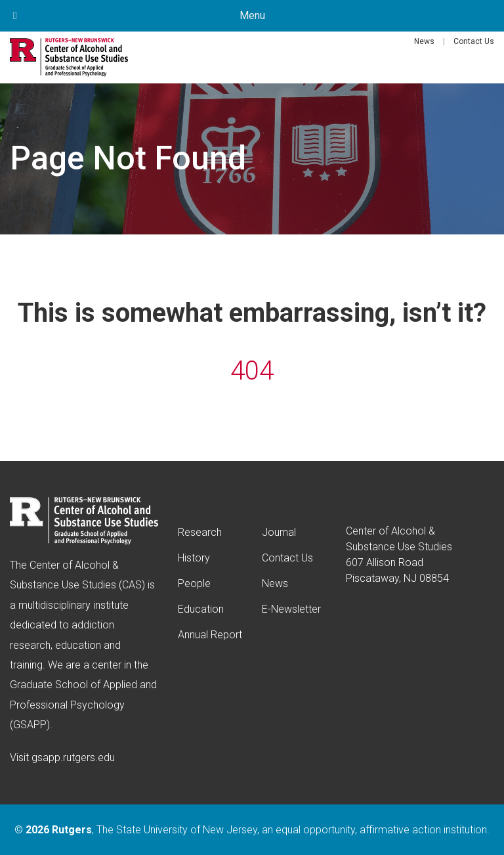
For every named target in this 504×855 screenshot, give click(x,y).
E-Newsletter (291, 609)
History (194, 558)
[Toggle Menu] (15, 16)
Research (200, 532)
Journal (279, 532)
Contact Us (474, 41)
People (194, 583)
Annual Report (210, 635)
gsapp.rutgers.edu (73, 757)
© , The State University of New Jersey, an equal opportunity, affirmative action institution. (252, 830)
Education (201, 609)
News (424, 41)
